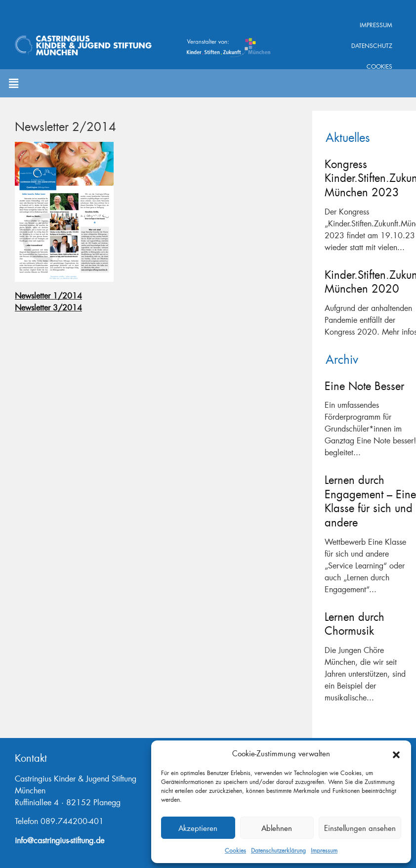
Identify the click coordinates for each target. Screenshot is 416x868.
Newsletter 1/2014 (48, 295)
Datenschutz (372, 46)
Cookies (235, 850)
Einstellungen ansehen (360, 828)
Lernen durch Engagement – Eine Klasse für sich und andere (370, 501)
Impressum (324, 850)
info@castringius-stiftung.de (60, 840)
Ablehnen (277, 828)
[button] (396, 753)
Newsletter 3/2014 (48, 307)
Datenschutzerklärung (278, 850)
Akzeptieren (198, 828)
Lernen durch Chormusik (354, 624)
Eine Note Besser (364, 386)
